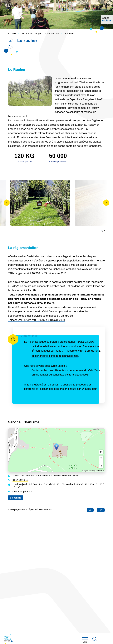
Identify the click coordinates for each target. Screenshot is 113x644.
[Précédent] (7, 203)
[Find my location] (101, 452)
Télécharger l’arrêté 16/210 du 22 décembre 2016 (37, 273)
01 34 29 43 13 (20, 480)
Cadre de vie (52, 34)
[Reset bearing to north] (101, 466)
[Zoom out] (101, 462)
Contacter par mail (22, 492)
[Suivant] (106, 203)
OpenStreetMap (90, 471)
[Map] (56, 450)
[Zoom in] (101, 458)
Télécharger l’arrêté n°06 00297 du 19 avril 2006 (37, 320)
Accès (107, 19)
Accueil (12, 34)
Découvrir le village (31, 34)
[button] (10, 41)
